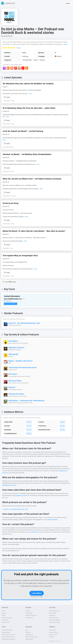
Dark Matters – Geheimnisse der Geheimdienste (26, 401)
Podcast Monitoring (54, 622)
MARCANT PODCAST (17, 348)
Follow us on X (53, 635)
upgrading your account (9, 485)
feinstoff (11, 387)
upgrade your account (61, 471)
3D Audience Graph (7, 630)
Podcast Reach (6, 632)
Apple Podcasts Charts (32, 637)
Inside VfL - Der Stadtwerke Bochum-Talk (24, 323)
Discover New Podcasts (8, 637)
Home (4, 611)
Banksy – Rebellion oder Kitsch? (21, 361)
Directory (28, 632)
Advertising (52, 615)
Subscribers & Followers (8, 635)
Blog (27, 630)
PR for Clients (53, 613)
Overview (28, 611)
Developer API (6, 622)
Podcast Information (31, 615)
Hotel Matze (13, 341)
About (3, 615)
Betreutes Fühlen (15, 381)
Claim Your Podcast (7, 618)
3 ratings (18, 48)
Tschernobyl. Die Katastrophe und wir (22, 368)
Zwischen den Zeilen (16, 394)
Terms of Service (54, 632)
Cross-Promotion (54, 618)
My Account (5, 620)
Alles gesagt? (13, 354)
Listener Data (29, 613)
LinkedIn (51, 637)
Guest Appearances (54, 611)
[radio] (4, 48)
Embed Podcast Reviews (9, 639)
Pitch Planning (29, 618)
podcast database (52, 520)
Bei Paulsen (13, 374)
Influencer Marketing (55, 620)
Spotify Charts (29, 639)
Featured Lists (29, 635)
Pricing (4, 613)
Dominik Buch (7, 36)
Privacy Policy (53, 630)
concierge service (34, 532)
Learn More (36, 593)
